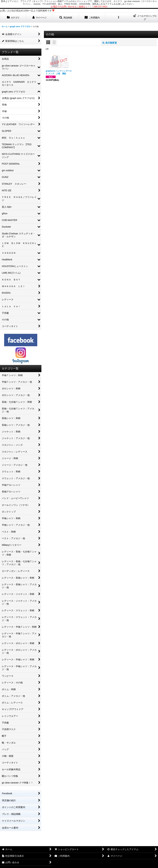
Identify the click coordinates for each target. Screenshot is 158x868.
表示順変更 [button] (110, 43)
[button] (66, 17)
